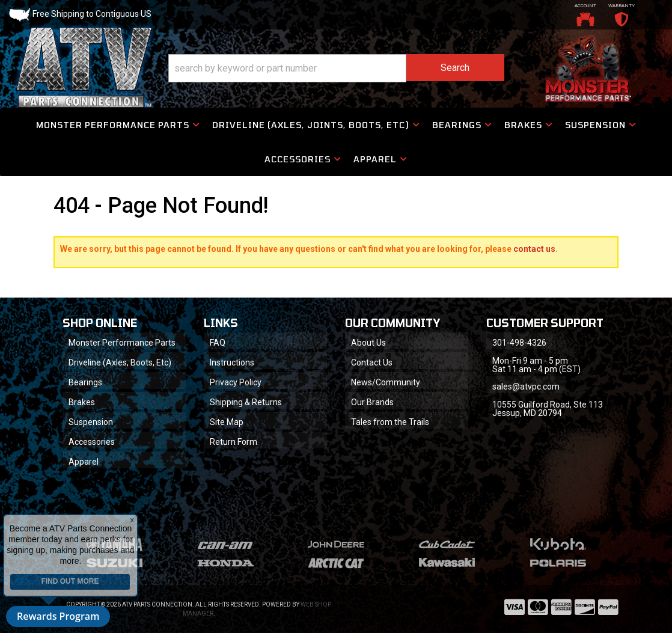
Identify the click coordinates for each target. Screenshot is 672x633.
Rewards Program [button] (58, 616)
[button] (336, 68)
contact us (534, 249)
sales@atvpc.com (526, 387)
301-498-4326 (519, 343)
